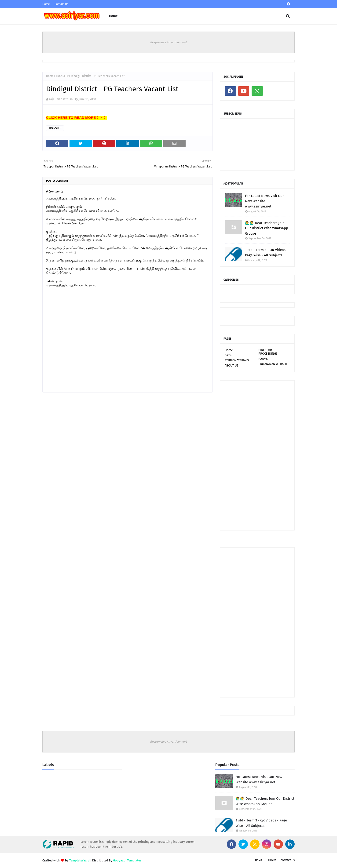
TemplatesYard (79, 860)
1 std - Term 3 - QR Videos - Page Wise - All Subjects (266, 252)
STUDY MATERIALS (237, 360)
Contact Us (61, 4)
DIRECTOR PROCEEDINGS (268, 352)
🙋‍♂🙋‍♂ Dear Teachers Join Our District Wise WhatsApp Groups (267, 228)
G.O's (228, 355)
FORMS (263, 359)
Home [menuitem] (113, 16)
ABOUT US (232, 365)
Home (46, 4)
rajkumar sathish (61, 99)
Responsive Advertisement (169, 42)
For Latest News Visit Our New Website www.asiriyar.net (264, 201)
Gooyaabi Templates (127, 860)
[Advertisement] (257, 455)
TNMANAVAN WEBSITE (273, 364)
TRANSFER (62, 76)
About (272, 860)
